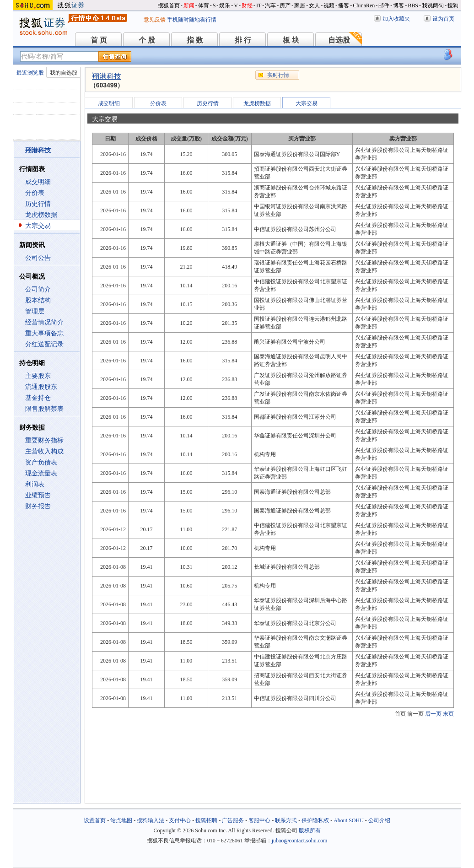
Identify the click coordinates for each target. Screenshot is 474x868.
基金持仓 (38, 398)
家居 (300, 5)
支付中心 (180, 820)
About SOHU (349, 820)
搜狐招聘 (206, 820)
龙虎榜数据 (41, 215)
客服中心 (259, 820)
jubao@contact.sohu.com (300, 841)
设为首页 (443, 19)
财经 (247, 5)
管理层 (35, 311)
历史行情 (38, 204)
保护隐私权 (315, 820)
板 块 (291, 40)
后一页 (433, 714)
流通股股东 (41, 387)
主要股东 (38, 376)
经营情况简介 (44, 322)
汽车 (270, 5)
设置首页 (95, 820)
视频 (329, 5)
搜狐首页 (169, 5)
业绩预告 (38, 495)
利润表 (35, 484)
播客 (344, 5)
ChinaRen (364, 5)
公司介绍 (379, 820)
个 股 (147, 40)
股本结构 (38, 300)
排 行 (243, 40)
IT (259, 5)
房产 (285, 5)
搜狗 (453, 5)
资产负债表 (41, 462)
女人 (314, 5)
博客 (399, 5)
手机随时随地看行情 (192, 20)
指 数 (195, 40)
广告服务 (233, 820)
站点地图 (121, 820)
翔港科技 (107, 76)
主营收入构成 (44, 451)
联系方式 (286, 820)
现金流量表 (41, 473)
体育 (204, 5)
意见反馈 (155, 20)
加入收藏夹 (396, 19)
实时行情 (278, 75)
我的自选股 (64, 73)
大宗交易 (38, 226)
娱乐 (225, 5)
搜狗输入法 (151, 820)
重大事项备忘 (44, 333)
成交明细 (38, 182)
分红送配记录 (44, 344)
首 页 (99, 40)
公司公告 (38, 258)
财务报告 (38, 506)
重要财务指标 (44, 440)
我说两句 (433, 5)
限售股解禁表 (44, 409)
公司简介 (38, 289)
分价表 (35, 193)
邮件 (384, 5)
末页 (448, 714)
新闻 (189, 5)
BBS (413, 5)
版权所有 (310, 830)
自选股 (339, 40)
